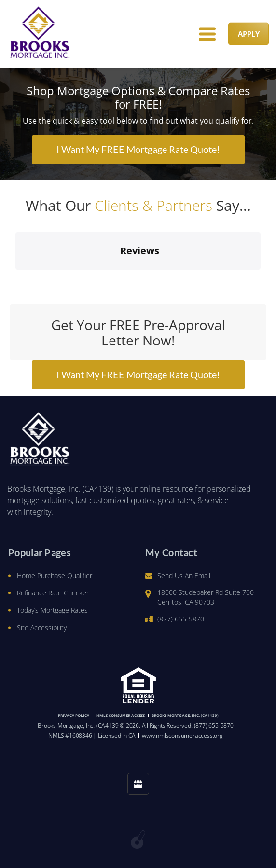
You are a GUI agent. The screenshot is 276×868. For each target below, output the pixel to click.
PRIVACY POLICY (74, 715)
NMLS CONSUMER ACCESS (120, 715)
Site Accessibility (42, 627)
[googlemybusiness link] (138, 784)
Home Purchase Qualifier (55, 575)
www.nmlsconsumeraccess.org (182, 736)
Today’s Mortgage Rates (52, 610)
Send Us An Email (184, 575)
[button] (15, 280)
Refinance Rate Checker (53, 593)
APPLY (249, 34)
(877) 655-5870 (181, 619)
